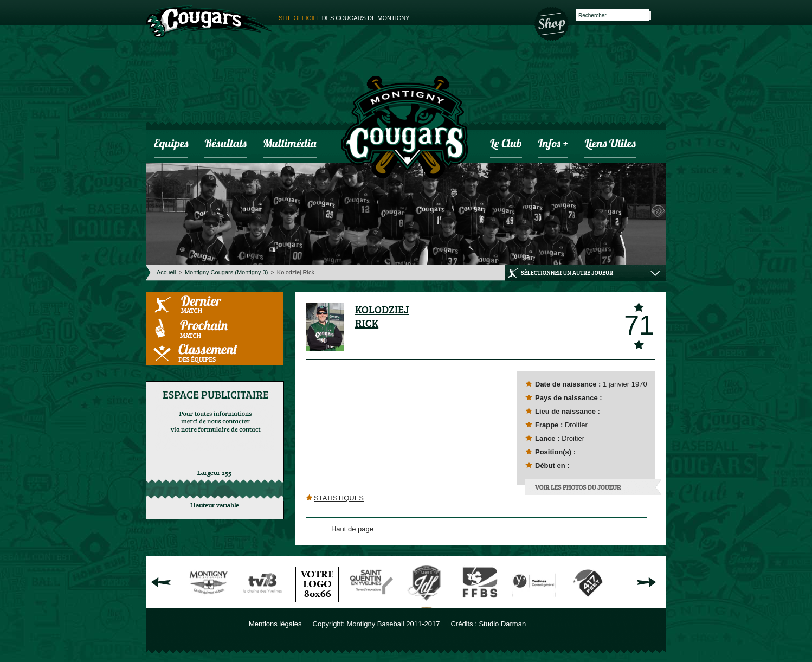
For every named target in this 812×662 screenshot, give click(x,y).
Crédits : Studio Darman (488, 624)
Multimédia (290, 144)
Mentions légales (275, 624)
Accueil (166, 272)
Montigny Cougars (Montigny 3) (226, 272)
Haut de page (352, 529)
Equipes (171, 144)
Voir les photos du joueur (578, 487)
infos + (553, 144)
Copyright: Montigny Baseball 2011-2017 (376, 624)
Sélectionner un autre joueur (567, 272)
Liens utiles (610, 144)
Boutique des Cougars (552, 23)
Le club (506, 144)
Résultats (225, 144)
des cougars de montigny (344, 18)
